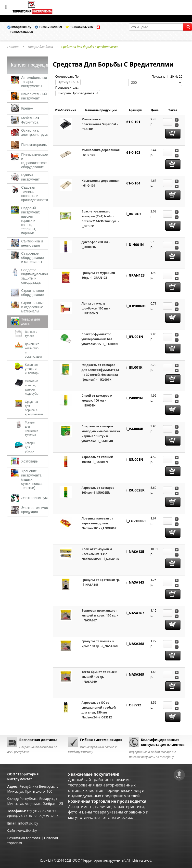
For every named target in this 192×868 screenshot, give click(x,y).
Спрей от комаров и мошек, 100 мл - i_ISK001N (97, 400)
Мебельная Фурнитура (30, 120)
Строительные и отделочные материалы (33, 307)
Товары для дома (40, 47)
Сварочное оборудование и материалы (33, 258)
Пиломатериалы (34, 145)
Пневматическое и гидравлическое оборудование (35, 161)
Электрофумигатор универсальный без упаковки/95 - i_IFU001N (100, 339)
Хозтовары (30, 461)
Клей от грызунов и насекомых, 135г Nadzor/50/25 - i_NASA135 (100, 554)
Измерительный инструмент (34, 96)
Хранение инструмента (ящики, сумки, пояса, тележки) (32, 479)
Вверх (179, 777)
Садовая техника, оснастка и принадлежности (35, 194)
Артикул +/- (67, 82)
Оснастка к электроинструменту (38, 133)
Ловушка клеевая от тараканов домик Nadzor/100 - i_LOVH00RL (100, 523)
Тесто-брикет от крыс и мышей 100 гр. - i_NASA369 (100, 677)
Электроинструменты (38, 498)
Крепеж (27, 108)
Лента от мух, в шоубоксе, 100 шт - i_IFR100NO (96, 308)
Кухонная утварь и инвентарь (32, 369)
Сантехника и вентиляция (32, 243)
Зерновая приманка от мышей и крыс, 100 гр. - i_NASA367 (100, 615)
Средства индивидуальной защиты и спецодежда (35, 276)
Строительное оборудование (33, 293)
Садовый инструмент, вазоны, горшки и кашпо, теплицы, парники (31, 221)
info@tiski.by (28, 823)
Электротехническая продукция (38, 510)
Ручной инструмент (31, 177)
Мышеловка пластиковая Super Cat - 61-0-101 (100, 124)
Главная (13, 47)
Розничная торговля (24, 838)
